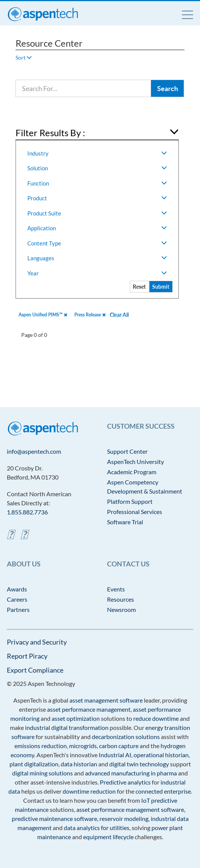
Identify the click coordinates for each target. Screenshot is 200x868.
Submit (161, 287)
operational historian (161, 755)
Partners (18, 609)
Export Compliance (35, 670)
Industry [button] (97, 153)
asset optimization (76, 718)
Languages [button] (97, 258)
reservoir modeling (124, 818)
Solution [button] (97, 168)
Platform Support (130, 501)
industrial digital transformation (67, 727)
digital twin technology (139, 764)
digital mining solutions (43, 773)
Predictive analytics (125, 782)
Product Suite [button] (97, 213)
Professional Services (135, 512)
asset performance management (89, 709)
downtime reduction (89, 791)
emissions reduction (41, 746)
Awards (17, 589)
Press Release (90, 315)
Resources (120, 599)
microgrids (83, 746)
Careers (17, 599)
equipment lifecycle (108, 837)
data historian (79, 764)
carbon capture (119, 746)
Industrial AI (115, 755)
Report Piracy (27, 656)
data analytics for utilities (97, 828)
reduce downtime (156, 718)
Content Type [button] (97, 243)
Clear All (119, 315)
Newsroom (121, 609)
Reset (139, 287)
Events (116, 589)
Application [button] (97, 228)
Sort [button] (24, 57)
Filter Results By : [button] (50, 133)
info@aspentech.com (34, 451)
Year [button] (97, 273)
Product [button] (97, 198)
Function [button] (97, 183)
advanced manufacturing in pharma (131, 773)
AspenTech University (135, 462)
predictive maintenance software (54, 818)
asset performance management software (130, 809)
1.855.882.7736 (27, 512)
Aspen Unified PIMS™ (43, 315)
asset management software (106, 700)
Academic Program (132, 472)
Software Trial (125, 522)
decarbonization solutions (126, 737)
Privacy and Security (37, 642)
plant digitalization (34, 764)
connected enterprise (163, 791)
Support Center (127, 451)
